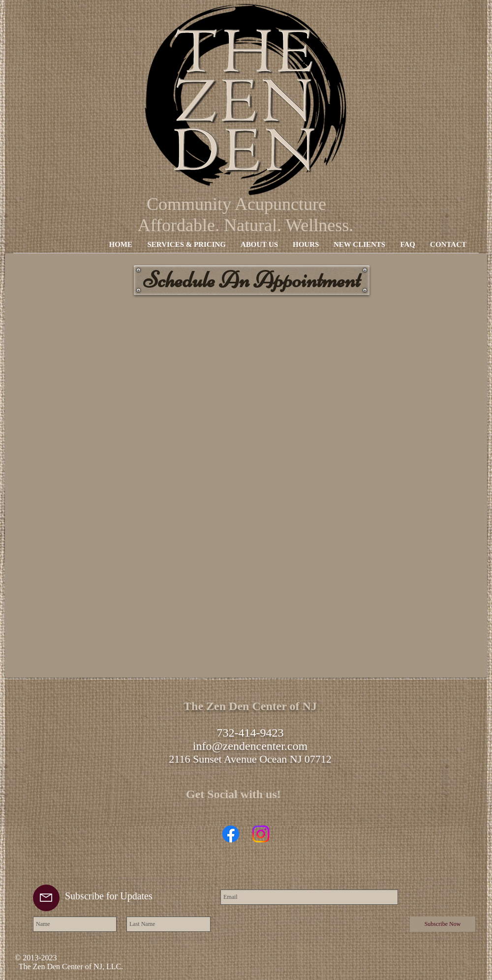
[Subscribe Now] (443, 924)
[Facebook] (231, 834)
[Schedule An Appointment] (252, 280)
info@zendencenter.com (250, 746)
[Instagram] (261, 834)
